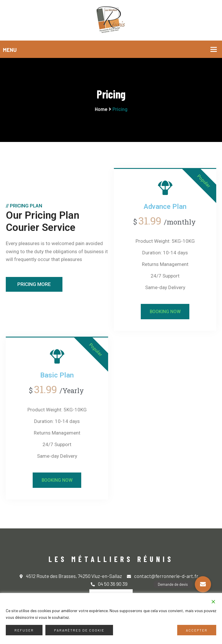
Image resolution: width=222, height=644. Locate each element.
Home (101, 109)
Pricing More (34, 284)
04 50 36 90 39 (109, 584)
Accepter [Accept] (197, 630)
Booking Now (165, 312)
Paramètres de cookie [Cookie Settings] (79, 630)
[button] (203, 584)
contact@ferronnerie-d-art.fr (163, 576)
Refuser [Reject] (24, 630)
